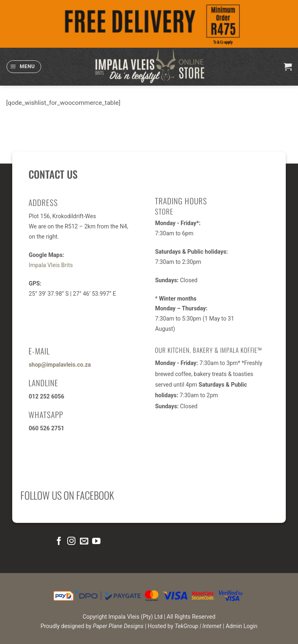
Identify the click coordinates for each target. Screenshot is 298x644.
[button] (24, 67)
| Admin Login (240, 626)
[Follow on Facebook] (59, 541)
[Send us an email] (84, 541)
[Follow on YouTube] (96, 541)
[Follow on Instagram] (71, 541)
